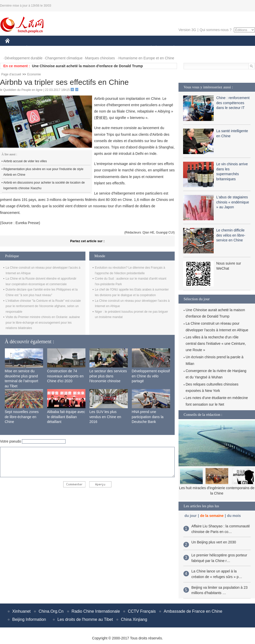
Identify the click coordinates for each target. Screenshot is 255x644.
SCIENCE (103, 48)
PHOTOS (237, 48)
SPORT (192, 48)
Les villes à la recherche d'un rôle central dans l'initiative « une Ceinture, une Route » (216, 344)
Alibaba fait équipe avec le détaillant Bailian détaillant (66, 417)
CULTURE (126, 48)
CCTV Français (142, 611)
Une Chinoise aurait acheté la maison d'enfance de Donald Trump (87, 66)
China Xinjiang (134, 619)
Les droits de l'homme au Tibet (85, 619)
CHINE (14, 48)
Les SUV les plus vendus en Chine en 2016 (105, 417)
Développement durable (24, 58)
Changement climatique (64, 58)
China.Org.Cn (51, 611)
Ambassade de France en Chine (193, 611)
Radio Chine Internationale (96, 611)
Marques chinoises (100, 58)
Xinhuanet (21, 611)
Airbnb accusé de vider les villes (25, 161)
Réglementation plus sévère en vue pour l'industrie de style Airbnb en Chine (43, 172)
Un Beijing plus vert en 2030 (214, 542)
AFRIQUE (81, 48)
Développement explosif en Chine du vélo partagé (151, 376)
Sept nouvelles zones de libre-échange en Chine (22, 417)
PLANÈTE (171, 48)
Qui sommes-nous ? (216, 30)
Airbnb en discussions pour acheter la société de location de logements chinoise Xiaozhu (44, 185)
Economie (34, 74)
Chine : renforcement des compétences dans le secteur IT (233, 103)
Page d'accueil (11, 74)
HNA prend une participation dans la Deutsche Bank (148, 417)
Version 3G (187, 30)
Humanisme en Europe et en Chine (146, 58)
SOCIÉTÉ (149, 48)
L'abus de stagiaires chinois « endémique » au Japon (233, 202)
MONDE (59, 48)
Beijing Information (29, 619)
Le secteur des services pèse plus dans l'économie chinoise (108, 376)
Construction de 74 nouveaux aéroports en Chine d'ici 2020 (65, 376)
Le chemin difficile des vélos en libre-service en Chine (231, 235)
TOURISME (213, 48)
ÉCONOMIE (36, 48)
